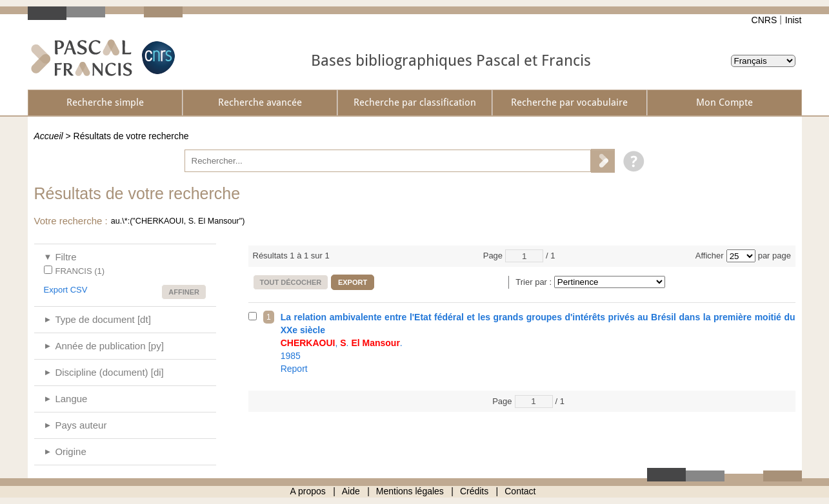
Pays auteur (81, 425)
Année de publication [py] (109, 346)
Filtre (65, 257)
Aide (351, 491)
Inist (794, 20)
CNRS (764, 20)
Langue (71, 399)
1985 (538, 343)
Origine (70, 451)
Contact (520, 491)
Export (353, 282)
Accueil (49, 136)
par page (774, 256)
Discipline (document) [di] (109, 372)
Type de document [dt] (103, 319)
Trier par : (534, 282)
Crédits (474, 491)
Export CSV (66, 290)
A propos (308, 491)
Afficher (710, 256)
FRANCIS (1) (80, 271)
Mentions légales (410, 491)
